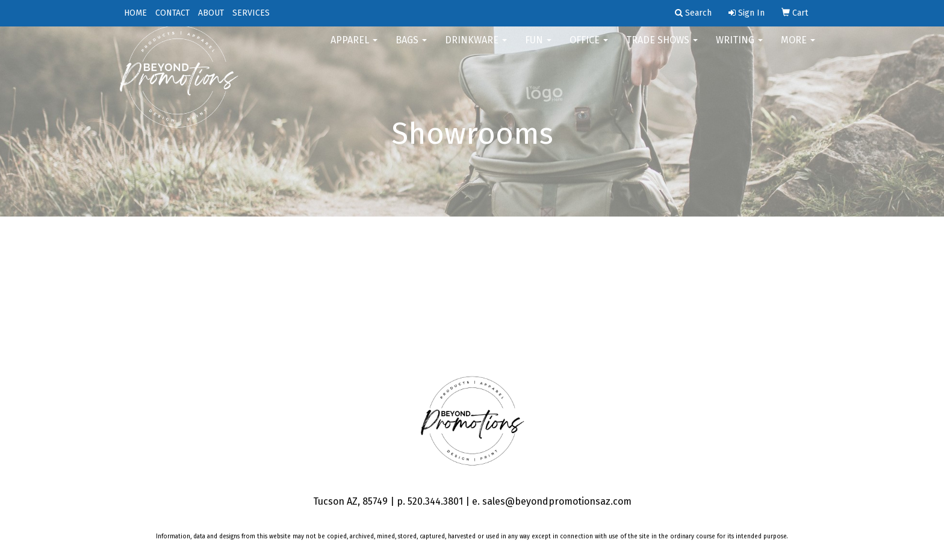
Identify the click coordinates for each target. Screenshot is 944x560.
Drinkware (476, 48)
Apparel (354, 48)
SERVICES (251, 13)
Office (589, 48)
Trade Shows (662, 48)
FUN (538, 48)
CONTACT (172, 13)
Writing (739, 48)
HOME (135, 13)
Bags (411, 48)
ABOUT (211, 13)
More (798, 48)
